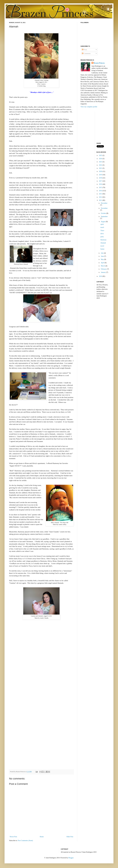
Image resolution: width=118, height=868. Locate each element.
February (104, 269)
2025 (101, 155)
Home (42, 837)
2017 (101, 181)
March (103, 266)
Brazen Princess (99, 63)
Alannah (103, 243)
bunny (102, 249)
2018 (101, 178)
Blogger (71, 858)
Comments (86, 54)
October (104, 213)
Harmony (103, 240)
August (103, 222)
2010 (101, 276)
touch (102, 227)
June (103, 256)
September (104, 216)
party (102, 237)
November (104, 208)
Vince (102, 231)
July (102, 253)
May (103, 259)
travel (102, 246)
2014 (101, 191)
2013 (101, 194)
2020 (101, 171)
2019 (101, 175)
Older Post (70, 837)
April (103, 263)
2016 (101, 184)
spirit (102, 224)
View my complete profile (89, 107)
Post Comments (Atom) (25, 841)
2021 (101, 168)
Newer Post (13, 837)
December (104, 203)
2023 (101, 162)
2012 (101, 197)
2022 (101, 165)
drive (102, 234)
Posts (84, 50)
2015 (101, 187)
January (104, 272)
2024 (101, 159)
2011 (101, 200)
